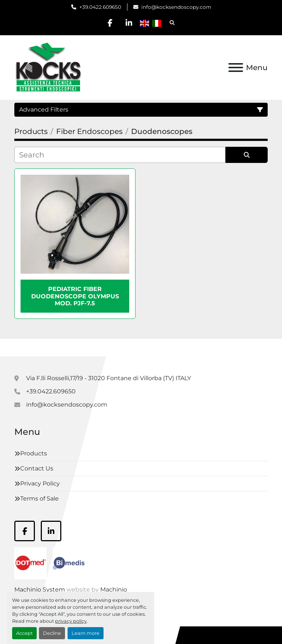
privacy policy (71, 621)
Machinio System (40, 590)
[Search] (120, 155)
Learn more (86, 633)
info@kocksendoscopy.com (176, 7)
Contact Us (37, 468)
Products (34, 453)
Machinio (114, 590)
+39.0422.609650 (100, 7)
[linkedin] (129, 23)
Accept (24, 633)
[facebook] (110, 23)
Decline (52, 633)
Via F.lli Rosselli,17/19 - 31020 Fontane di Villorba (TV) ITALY (109, 378)
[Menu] (236, 68)
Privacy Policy (40, 483)
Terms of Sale (39, 499)
